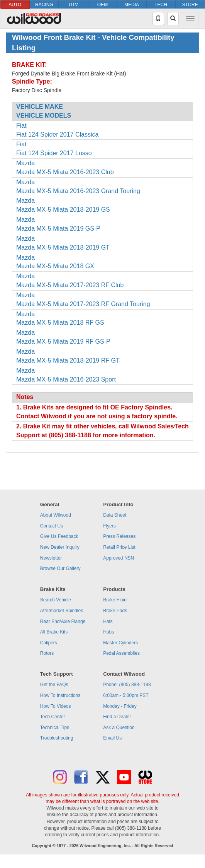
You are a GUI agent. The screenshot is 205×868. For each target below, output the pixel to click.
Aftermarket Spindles (62, 611)
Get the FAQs (54, 685)
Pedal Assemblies (121, 653)
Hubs (108, 632)
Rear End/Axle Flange (63, 621)
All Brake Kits (54, 632)
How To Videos (56, 706)
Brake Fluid (115, 600)
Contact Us (52, 526)
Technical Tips (55, 728)
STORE (190, 5)
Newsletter (51, 558)
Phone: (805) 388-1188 (127, 685)
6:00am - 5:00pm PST (126, 695)
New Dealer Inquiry (60, 547)
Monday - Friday (120, 706)
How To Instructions (60, 695)
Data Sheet (115, 515)
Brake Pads (115, 611)
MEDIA (132, 5)
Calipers (49, 643)
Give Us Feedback (59, 536)
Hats (108, 621)
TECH (161, 5)
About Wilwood (56, 515)
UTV (73, 5)
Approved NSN (119, 558)
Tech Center (53, 717)
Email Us (112, 738)
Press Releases (119, 536)
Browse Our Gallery (60, 568)
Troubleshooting (57, 738)
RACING (44, 5)
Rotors (47, 653)
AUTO (15, 5)
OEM (102, 5)
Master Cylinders (120, 643)
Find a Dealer (117, 717)
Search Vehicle (56, 600)
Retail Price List (119, 547)
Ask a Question (119, 728)
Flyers (109, 526)
